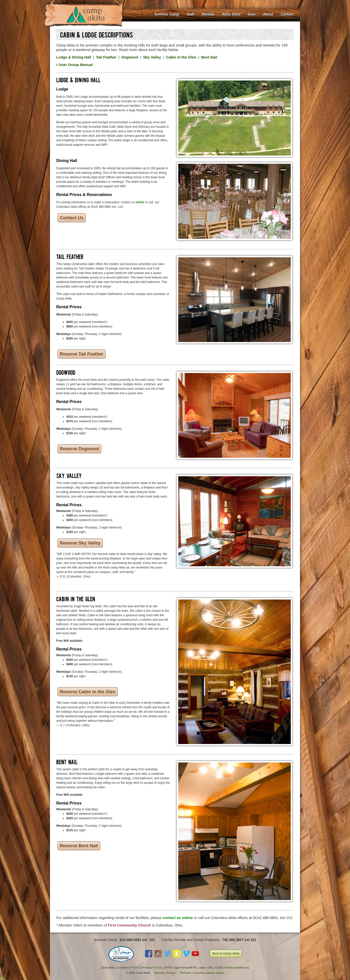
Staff (190, 14)
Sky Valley (152, 57)
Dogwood (130, 57)
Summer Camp (167, 14)
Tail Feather (106, 57)
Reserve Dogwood (79, 449)
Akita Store (231, 14)
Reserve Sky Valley (80, 543)
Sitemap (159, 973)
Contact (287, 14)
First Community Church (147, 967)
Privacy (171, 973)
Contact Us (72, 218)
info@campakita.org (237, 967)
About (268, 14)
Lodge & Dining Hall (74, 57)
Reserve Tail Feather (82, 354)
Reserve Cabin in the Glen (88, 692)
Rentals (208, 14)
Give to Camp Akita (226, 953)
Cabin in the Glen (181, 57)
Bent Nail (209, 57)
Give (252, 14)
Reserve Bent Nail (79, 846)
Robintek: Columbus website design (202, 973)
